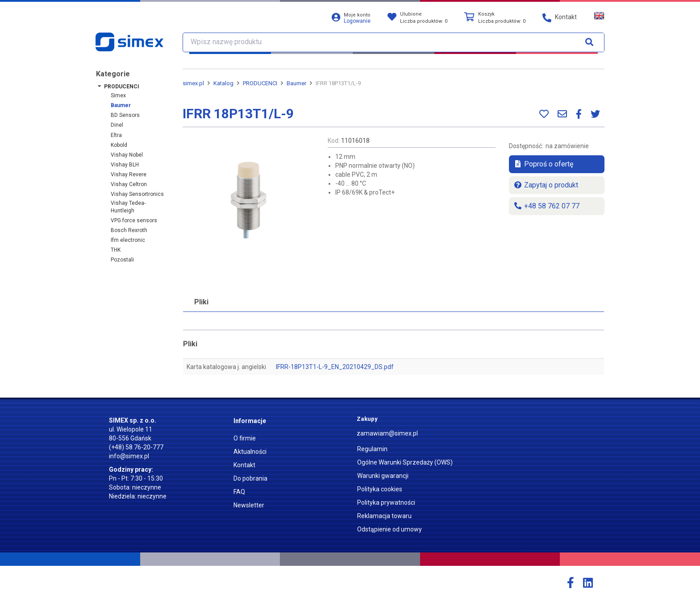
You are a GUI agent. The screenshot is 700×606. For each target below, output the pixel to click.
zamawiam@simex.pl (387, 433)
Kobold (119, 145)
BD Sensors (125, 115)
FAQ (239, 492)
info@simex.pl (129, 456)
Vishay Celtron (129, 184)
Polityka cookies (380, 489)
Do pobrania (250, 478)
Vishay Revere (129, 174)
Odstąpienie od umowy (390, 529)
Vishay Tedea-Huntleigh (128, 207)
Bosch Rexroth (129, 230)
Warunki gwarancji (383, 476)
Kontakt (244, 465)
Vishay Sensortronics (137, 194)
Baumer (121, 105)
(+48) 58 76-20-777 (136, 447)
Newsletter (249, 505)
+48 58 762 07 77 (546, 206)
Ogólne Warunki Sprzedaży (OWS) (405, 462)
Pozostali (122, 260)
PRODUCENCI (122, 87)
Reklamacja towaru (384, 516)
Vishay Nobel (127, 155)
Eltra (116, 135)
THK (116, 250)
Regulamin (372, 449)
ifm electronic (128, 240)
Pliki (201, 302)
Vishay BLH (125, 165)
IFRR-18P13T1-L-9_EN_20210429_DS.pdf (335, 367)
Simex (118, 95)
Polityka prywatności (386, 502)
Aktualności (250, 452)
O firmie (245, 438)
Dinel (117, 125)
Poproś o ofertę (543, 164)
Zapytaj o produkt (546, 185)
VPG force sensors (134, 220)
